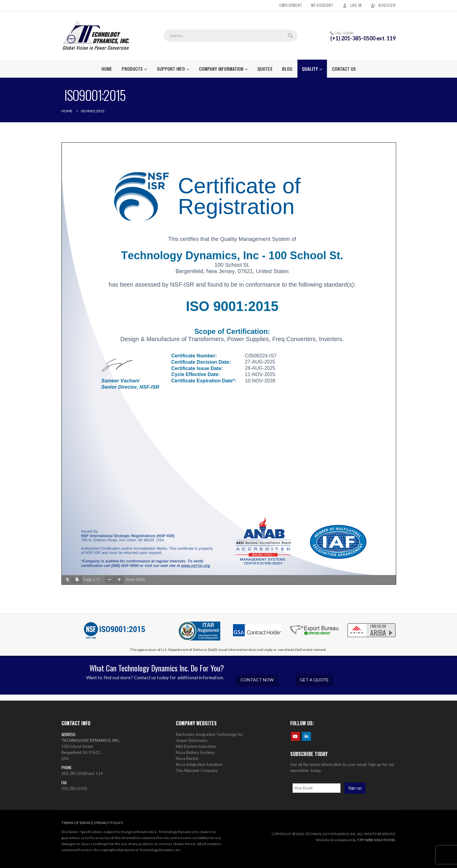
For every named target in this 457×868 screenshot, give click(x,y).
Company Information (221, 69)
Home (107, 69)
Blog (287, 69)
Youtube (295, 736)
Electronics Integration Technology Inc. (210, 734)
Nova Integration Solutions (199, 764)
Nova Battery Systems (195, 752)
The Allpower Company (197, 770)
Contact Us (344, 69)
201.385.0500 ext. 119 (82, 773)
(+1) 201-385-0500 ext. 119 (363, 38)
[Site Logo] (96, 36)
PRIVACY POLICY (109, 823)
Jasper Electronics (192, 740)
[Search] (291, 36)
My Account (322, 5)
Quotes (265, 69)
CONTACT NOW (257, 680)
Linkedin (306, 736)
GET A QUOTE (314, 680)
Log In (352, 5)
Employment (291, 5)
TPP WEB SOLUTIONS (376, 840)
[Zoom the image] (372, 624)
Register (383, 5)
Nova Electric (187, 758)
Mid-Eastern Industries (196, 746)
